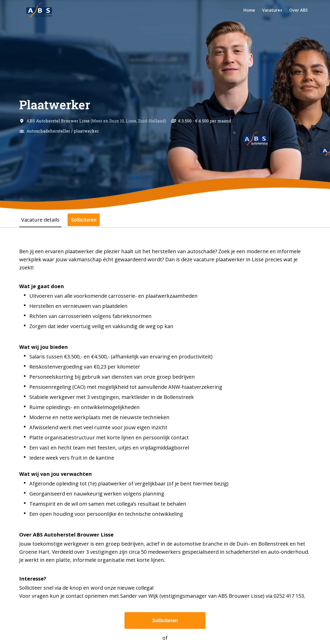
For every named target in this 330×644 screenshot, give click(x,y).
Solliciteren (165, 620)
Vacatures (272, 10)
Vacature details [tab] (40, 220)
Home (249, 10)
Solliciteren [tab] (84, 220)
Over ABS (298, 10)
